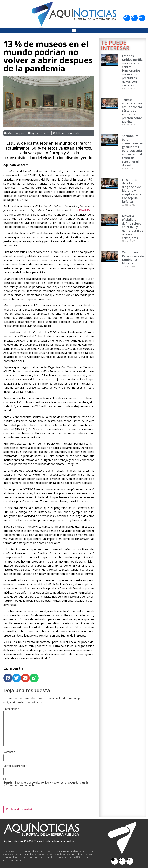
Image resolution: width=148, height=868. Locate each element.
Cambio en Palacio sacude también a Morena (133, 258)
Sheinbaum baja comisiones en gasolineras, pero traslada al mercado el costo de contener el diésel (132, 151)
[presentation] (29, 798)
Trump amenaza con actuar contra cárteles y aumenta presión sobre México (132, 111)
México (61, 133)
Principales (73, 133)
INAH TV (85, 210)
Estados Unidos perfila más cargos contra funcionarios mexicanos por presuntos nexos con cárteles (133, 71)
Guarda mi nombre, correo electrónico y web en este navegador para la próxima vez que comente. (46, 784)
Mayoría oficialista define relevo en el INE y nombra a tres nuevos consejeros (132, 227)
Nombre (9, 752)
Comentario (11, 709)
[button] (74, 30)
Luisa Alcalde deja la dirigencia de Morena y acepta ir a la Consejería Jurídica (132, 191)
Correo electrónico (15, 766)
